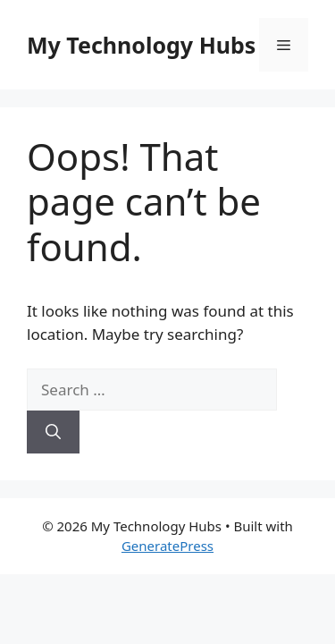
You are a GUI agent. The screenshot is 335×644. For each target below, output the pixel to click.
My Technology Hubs (141, 45)
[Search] (53, 432)
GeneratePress (167, 546)
